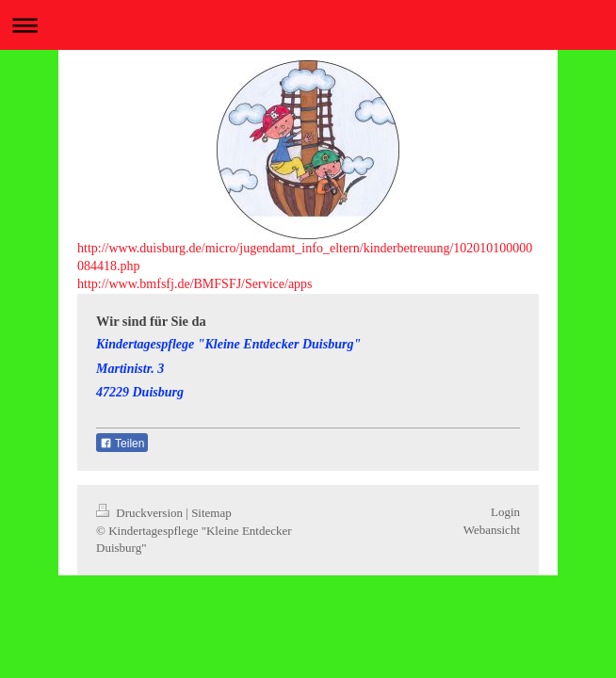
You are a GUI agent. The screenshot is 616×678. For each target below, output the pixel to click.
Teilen (122, 444)
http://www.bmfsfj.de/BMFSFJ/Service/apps (195, 284)
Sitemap (211, 513)
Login (505, 512)
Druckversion (141, 513)
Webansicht (492, 530)
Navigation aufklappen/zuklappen (308, 25)
